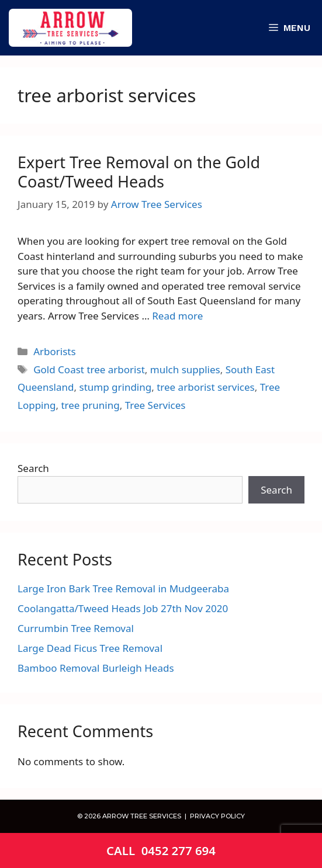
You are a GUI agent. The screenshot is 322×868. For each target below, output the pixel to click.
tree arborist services (205, 387)
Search (33, 468)
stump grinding (115, 387)
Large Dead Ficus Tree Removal (90, 648)
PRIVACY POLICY (217, 816)
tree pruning (90, 405)
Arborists (54, 351)
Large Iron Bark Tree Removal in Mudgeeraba (123, 588)
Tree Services (155, 405)
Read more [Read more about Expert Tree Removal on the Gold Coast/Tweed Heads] (177, 316)
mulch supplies (185, 369)
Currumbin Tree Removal (76, 628)
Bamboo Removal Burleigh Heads (96, 668)
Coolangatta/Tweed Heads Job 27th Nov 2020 (123, 608)
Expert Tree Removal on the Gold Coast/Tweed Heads (139, 171)
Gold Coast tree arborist (89, 369)
